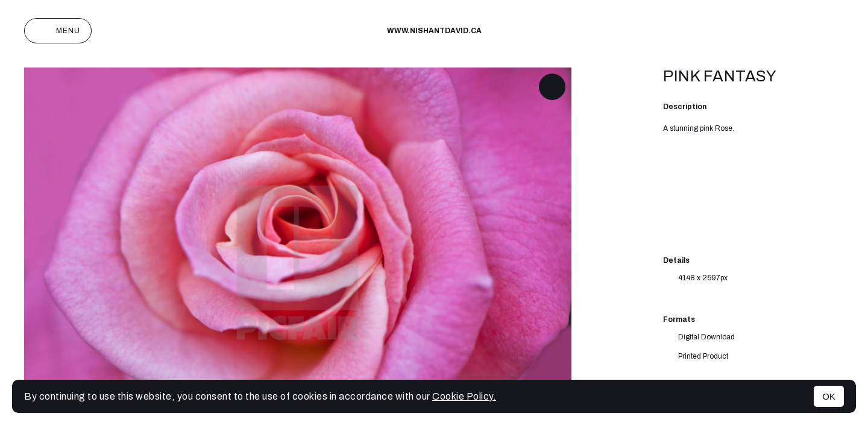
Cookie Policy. (464, 396)
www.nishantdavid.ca (434, 31)
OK (829, 396)
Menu (58, 31)
